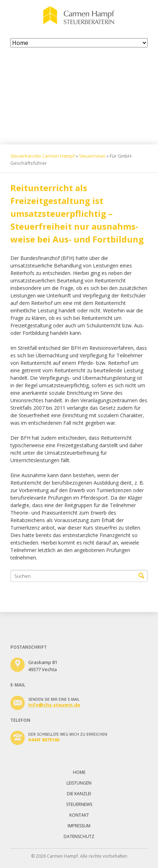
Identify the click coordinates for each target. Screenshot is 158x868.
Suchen (142, 576)
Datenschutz (79, 836)
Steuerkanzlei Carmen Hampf (43, 156)
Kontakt (79, 815)
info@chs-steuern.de (54, 705)
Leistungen (79, 783)
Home (79, 772)
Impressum (79, 826)
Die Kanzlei (79, 794)
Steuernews (92, 156)
